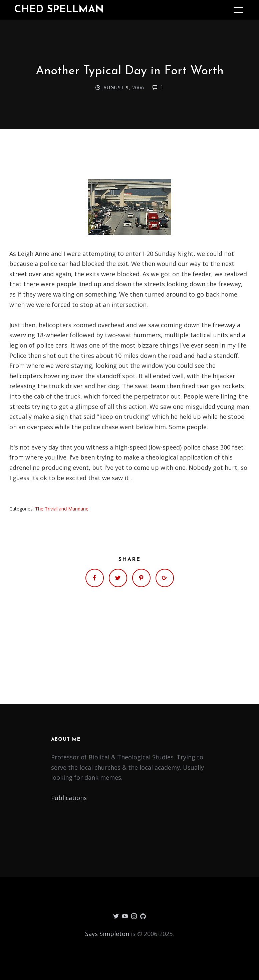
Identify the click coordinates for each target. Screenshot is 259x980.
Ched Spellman (59, 10)
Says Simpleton (107, 934)
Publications (69, 798)
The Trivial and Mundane (62, 509)
